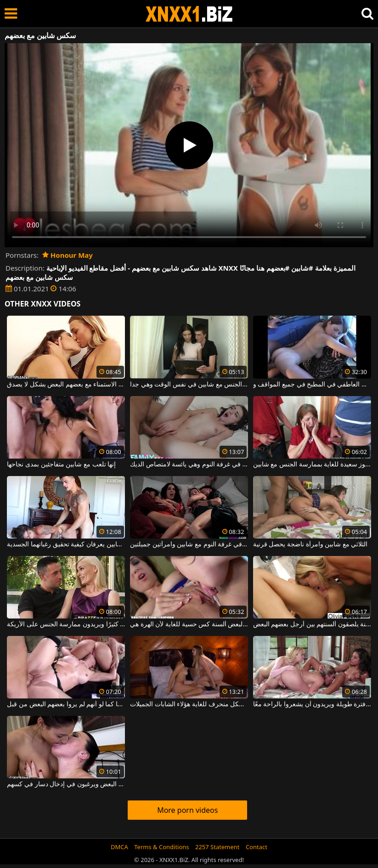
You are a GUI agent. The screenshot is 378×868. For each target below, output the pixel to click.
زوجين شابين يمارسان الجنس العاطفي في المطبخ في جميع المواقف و (312, 385)
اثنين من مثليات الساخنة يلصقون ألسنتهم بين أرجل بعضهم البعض (312, 624)
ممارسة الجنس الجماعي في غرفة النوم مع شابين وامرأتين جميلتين (189, 545)
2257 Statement (217, 847)
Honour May (68, 255)
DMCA (119, 847)
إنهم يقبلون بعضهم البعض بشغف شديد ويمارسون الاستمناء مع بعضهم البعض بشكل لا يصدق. (66, 385)
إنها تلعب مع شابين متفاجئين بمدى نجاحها (61, 465)
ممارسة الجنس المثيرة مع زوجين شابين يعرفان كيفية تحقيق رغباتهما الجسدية (66, 545)
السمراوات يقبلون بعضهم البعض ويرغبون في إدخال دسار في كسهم (66, 784)
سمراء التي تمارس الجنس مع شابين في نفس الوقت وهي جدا (189, 385)
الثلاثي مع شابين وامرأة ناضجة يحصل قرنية (310, 545)
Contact (257, 847)
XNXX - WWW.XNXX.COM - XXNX (189, 14)
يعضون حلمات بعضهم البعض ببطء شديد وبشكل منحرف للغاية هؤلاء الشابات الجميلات (189, 704)
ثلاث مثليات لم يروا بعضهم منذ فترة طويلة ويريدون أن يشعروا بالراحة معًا (312, 704)
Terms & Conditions (161, 847)
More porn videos (187, 810)
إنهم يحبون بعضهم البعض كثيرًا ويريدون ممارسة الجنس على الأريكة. (66, 624)
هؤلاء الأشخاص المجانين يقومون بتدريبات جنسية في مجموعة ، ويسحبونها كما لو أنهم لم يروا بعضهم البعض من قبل (66, 704)
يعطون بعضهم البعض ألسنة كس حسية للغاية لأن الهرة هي (189, 624)
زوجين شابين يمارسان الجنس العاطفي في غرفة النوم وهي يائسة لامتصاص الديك (189, 465)
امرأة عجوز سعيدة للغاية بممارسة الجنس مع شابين (312, 465)
